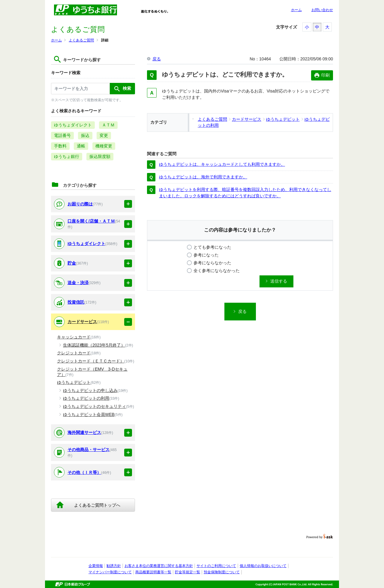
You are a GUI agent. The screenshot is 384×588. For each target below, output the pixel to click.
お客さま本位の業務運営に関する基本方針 (159, 566)
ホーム (296, 10)
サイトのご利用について (216, 566)
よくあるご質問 (81, 40)
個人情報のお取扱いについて (263, 566)
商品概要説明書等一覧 (153, 572)
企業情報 (96, 566)
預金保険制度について (222, 572)
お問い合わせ (322, 10)
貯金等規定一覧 (187, 572)
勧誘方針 (114, 566)
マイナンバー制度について (110, 572)
